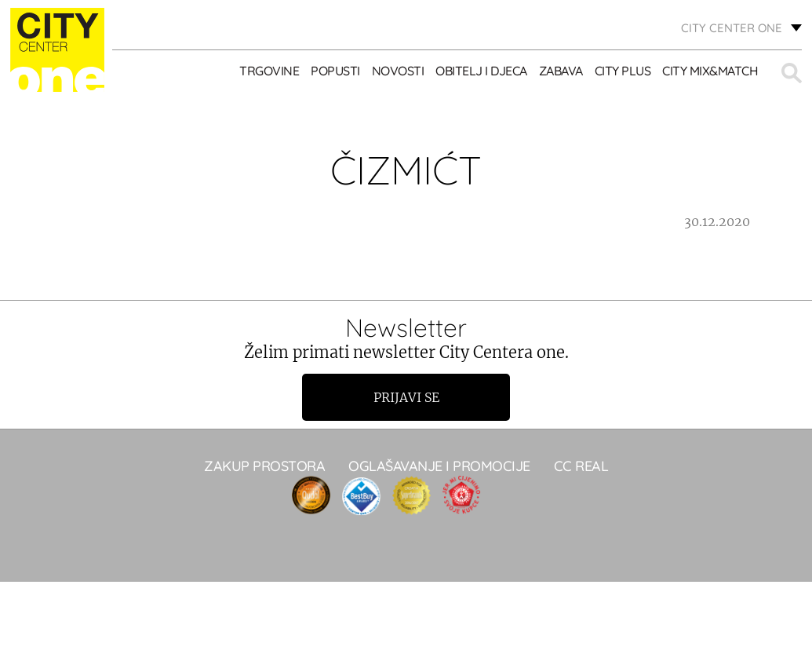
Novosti (398, 71)
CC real (581, 466)
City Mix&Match (710, 71)
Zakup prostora (264, 466)
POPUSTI (335, 71)
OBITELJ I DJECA (481, 71)
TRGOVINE (269, 71)
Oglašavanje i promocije (439, 466)
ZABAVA (561, 71)
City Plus (623, 71)
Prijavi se (406, 397)
